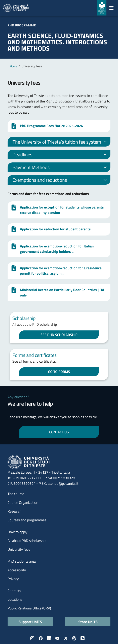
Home (13, 66)
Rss (83, 638)
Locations (15, 599)
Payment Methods (60, 168)
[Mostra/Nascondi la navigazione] (111, 8)
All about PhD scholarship (27, 541)
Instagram (32, 638)
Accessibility (17, 570)
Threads (74, 638)
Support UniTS (30, 622)
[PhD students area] (102, 8)
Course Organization (23, 503)
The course (16, 494)
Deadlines (60, 155)
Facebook (41, 638)
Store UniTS (88, 622)
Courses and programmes (27, 520)
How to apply (18, 532)
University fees (19, 549)
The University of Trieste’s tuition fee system (60, 142)
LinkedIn (49, 638)
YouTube (57, 638)
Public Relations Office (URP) (29, 608)
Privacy (13, 579)
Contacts (14, 591)
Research (15, 511)
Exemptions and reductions (60, 181)
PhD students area (22, 561)
